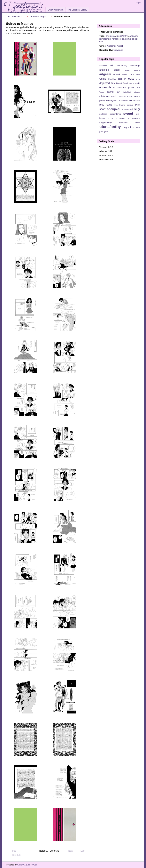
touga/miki (121, 118)
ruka (116, 105)
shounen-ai (127, 109)
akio (112, 66)
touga (111, 118)
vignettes (129, 127)
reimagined (105, 39)
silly (137, 109)
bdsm (125, 74)
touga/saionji (106, 123)
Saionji (122, 105)
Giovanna (118, 50)
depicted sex (107, 83)
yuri (106, 131)
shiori (137, 105)
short (102, 109)
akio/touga (135, 66)
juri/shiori (127, 92)
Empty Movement (55, 10)
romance (116, 39)
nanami (137, 96)
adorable (103, 66)
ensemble (105, 87)
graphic (131, 88)
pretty (102, 100)
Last (85, 851)
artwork (117, 74)
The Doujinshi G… (15, 16)
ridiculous (123, 100)
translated (123, 123)
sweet (128, 113)
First (11, 851)
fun (125, 88)
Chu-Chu (112, 79)
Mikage (137, 92)
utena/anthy (122, 36)
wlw (101, 41)
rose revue (106, 105)
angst (127, 70)
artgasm (134, 36)
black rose (134, 74)
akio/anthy (122, 66)
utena (138, 123)
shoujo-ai (110, 36)
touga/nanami (134, 118)
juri (119, 92)
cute (131, 79)
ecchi (137, 83)
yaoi (101, 131)
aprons (137, 70)
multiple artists (125, 96)
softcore (103, 114)
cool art (122, 79)
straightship (115, 114)
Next (72, 851)
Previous (14, 855)
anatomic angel (130, 39)
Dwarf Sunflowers (125, 83)
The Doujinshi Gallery (77, 10)
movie (114, 96)
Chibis (103, 79)
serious (130, 105)
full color (117, 88)
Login (138, 3)
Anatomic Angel (115, 46)
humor (111, 92)
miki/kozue (105, 96)
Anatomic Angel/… (39, 16)
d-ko (138, 79)
